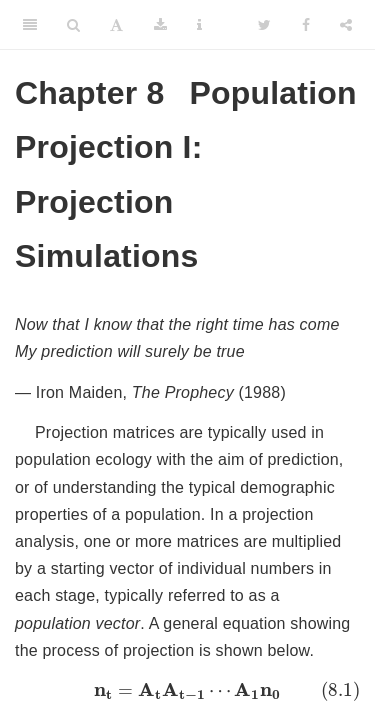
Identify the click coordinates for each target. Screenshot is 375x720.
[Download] (160, 25)
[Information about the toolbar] (199, 25)
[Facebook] (306, 25)
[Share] (346, 25)
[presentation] (187, 691)
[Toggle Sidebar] (30, 25)
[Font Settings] (116, 25)
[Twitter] (264, 25)
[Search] (73, 25)
